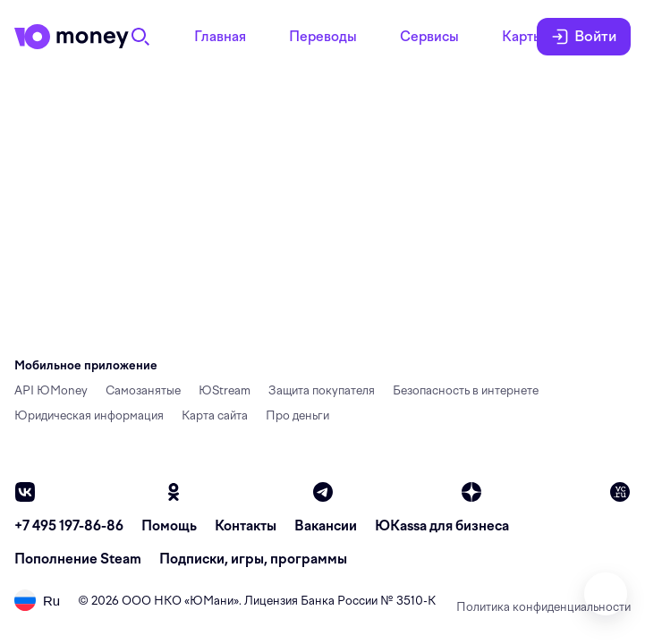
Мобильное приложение (86, 365)
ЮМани (212, 601)
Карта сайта (215, 415)
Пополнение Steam (78, 559)
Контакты (246, 526)
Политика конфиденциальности (543, 607)
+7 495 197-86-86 (69, 526)
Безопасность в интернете (466, 390)
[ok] (174, 492)
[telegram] (323, 492)
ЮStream (225, 390)
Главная (220, 37)
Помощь (169, 526)
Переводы (323, 37)
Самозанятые (143, 390)
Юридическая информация (89, 415)
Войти (584, 37)
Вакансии (326, 526)
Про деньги (297, 415)
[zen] (471, 492)
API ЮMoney (51, 390)
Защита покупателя (322, 390)
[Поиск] (140, 37)
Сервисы (429, 37)
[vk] (25, 492)
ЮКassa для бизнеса (442, 526)
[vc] (620, 492)
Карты (522, 37)
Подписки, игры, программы (253, 559)
